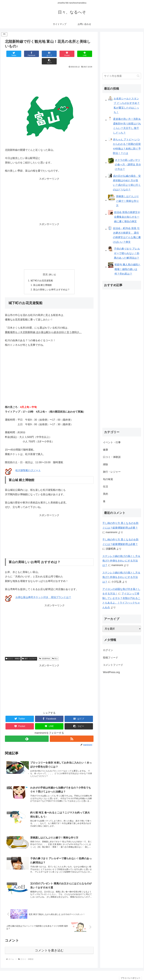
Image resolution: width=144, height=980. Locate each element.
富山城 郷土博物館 (43, 278)
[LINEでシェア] (71, 54)
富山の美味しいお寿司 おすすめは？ (52, 282)
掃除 (105, 464)
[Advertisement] (49, 70)
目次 (45, 267)
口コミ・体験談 (13, 651)
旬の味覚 (108, 479)
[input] (122, 76)
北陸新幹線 (45, 651)
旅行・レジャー (29, 651)
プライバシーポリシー (130, 971)
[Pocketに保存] (57, 54)
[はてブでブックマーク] (42, 54)
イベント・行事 (112, 442)
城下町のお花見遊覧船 (42, 273)
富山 (55, 651)
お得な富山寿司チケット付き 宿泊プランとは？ (43, 590)
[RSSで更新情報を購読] (72, 732)
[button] (86, 54)
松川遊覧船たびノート (28, 463)
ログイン (108, 650)
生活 (105, 487)
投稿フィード (111, 658)
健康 (105, 450)
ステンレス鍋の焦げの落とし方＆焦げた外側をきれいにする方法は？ (121, 561)
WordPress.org (111, 672)
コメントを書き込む (49, 944)
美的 (105, 494)
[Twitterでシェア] (12, 54)
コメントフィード (113, 665)
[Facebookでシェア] (27, 54)
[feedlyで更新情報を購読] (27, 732)
